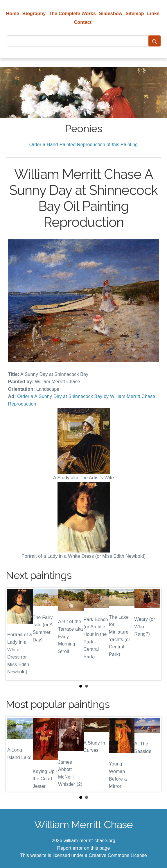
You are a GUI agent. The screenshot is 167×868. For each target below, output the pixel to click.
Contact (83, 22)
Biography (34, 14)
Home (13, 14)
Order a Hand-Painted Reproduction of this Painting (84, 145)
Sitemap (135, 14)
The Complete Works (72, 14)
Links (153, 14)
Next (152, 634)
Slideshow (111, 14)
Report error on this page (84, 848)
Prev (15, 634)
